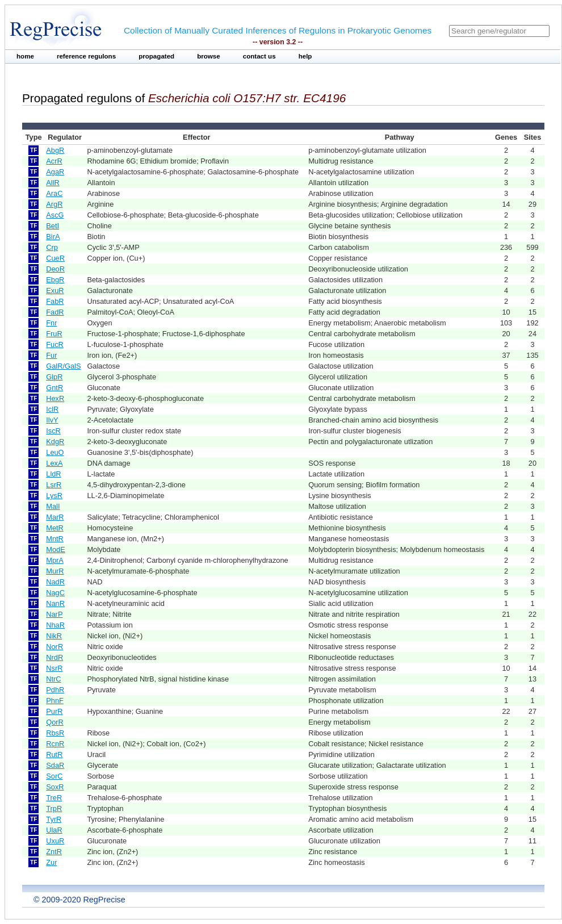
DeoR (55, 269)
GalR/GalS (63, 366)
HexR (55, 398)
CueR (55, 258)
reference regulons (86, 56)
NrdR (54, 657)
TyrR (54, 819)
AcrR (54, 161)
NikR (54, 636)
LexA (54, 463)
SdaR (55, 765)
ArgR (54, 204)
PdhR (55, 690)
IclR (52, 409)
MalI (53, 506)
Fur (51, 355)
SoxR (55, 787)
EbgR (55, 280)
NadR (55, 582)
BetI (53, 226)
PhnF (55, 701)
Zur (51, 862)
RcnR (55, 744)
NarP (54, 614)
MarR (55, 517)
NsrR (54, 668)
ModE (55, 549)
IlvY (52, 420)
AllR (53, 183)
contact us (259, 56)
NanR (55, 603)
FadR (55, 312)
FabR (55, 301)
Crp (52, 247)
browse (209, 56)
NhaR (55, 625)
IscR (53, 431)
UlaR (54, 830)
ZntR (54, 852)
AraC (54, 193)
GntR (54, 388)
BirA (53, 237)
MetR (55, 528)
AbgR (55, 150)
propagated (156, 56)
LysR (54, 496)
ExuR (55, 290)
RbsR (55, 733)
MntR (55, 539)
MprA (55, 560)
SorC (54, 776)
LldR (53, 474)
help (305, 56)
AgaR (55, 172)
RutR (54, 754)
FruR (54, 334)
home (25, 56)
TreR (54, 798)
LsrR (54, 485)
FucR (55, 344)
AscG (55, 215)
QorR (55, 722)
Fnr (51, 323)
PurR (54, 711)
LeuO (55, 452)
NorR (54, 647)
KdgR (55, 442)
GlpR (54, 377)
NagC (55, 593)
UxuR (55, 841)
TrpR (54, 808)
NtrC (53, 679)
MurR (55, 571)
